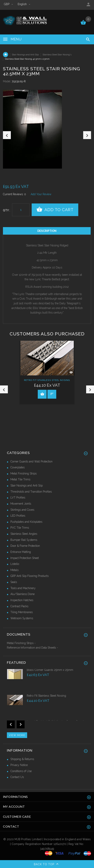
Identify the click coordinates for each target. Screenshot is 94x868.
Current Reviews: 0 (14, 194)
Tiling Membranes (22, 612)
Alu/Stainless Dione (23, 594)
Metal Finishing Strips (23, 473)
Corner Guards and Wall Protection (31, 461)
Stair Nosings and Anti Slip (25, 55)
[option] (47, 129)
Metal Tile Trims (20, 479)
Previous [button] (7, 135)
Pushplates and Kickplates (26, 522)
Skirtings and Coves (22, 510)
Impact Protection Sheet (25, 558)
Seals (14, 582)
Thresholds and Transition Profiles (31, 492)
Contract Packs (19, 606)
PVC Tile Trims (20, 528)
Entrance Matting (21, 552)
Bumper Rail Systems (24, 540)
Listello (15, 564)
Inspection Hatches (22, 600)
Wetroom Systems (22, 618)
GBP (9, 4)
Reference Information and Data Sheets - (32, 648)
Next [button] (87, 135)
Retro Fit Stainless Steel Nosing (47, 380)
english (24, 4)
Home (6, 55)
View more (17, 735)
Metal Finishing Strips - (21, 643)
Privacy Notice (19, 765)
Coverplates (18, 467)
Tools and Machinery (23, 588)
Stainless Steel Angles (24, 534)
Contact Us (17, 777)
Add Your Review (41, 194)
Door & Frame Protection (25, 546)
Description (47, 231)
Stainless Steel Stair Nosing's (57, 55)
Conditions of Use (21, 771)
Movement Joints (21, 504)
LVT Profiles (18, 498)
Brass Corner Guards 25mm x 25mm (50, 670)
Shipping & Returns (22, 759)
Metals (14, 570)
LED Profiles (18, 516)
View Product (42, 394)
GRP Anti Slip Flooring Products (29, 576)
